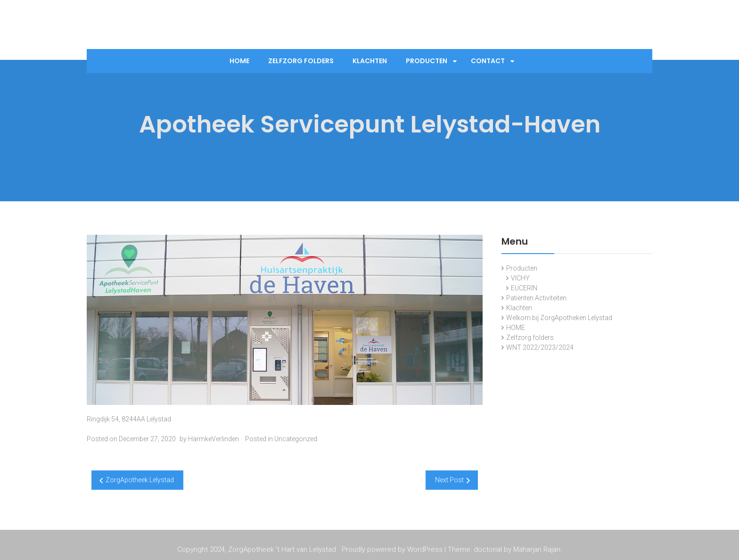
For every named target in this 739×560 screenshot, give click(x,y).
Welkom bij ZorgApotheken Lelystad (559, 318)
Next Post (449, 480)
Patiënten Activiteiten (536, 298)
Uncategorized (296, 439)
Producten (427, 61)
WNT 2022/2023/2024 (540, 347)
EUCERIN (524, 288)
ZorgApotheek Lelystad (140, 480)
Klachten (370, 61)
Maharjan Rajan (537, 550)
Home (239, 61)
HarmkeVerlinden (213, 439)
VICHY (520, 278)
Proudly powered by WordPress (392, 550)
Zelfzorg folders (301, 61)
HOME (516, 328)
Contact (488, 61)
